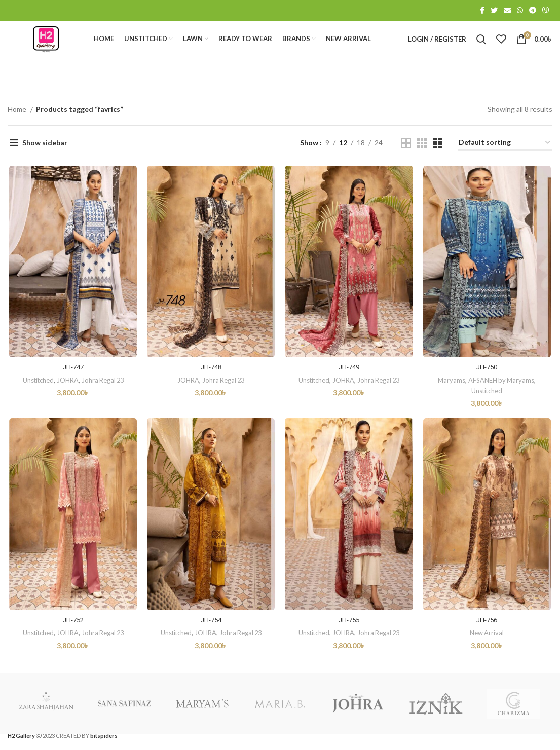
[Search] (481, 48)
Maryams (452, 397)
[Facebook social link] (482, 11)
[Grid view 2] (406, 159)
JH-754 (211, 639)
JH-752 (72, 639)
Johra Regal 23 (102, 397)
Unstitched (36, 397)
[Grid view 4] (438, 159)
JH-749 (349, 385)
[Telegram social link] (533, 11)
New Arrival (488, 651)
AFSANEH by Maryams (503, 397)
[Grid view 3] (422, 159)
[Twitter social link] (494, 11)
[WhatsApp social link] (520, 11)
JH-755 (349, 639)
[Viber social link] (546, 11)
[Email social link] (507, 11)
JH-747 (72, 385)
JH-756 (488, 639)
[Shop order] (505, 159)
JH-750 (488, 385)
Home (18, 125)
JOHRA (66, 397)
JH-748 (211, 385)
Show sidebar (45, 159)
